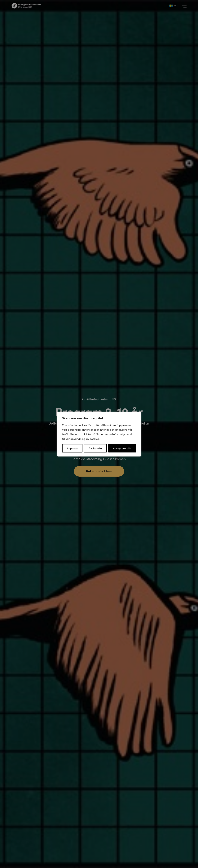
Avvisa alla (95, 448)
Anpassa (72, 448)
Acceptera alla (122, 448)
